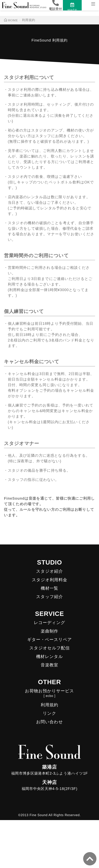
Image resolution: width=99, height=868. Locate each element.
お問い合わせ (50, 722)
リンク (50, 713)
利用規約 (49, 705)
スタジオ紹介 (50, 571)
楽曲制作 (49, 631)
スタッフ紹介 (50, 597)
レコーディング (50, 623)
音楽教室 (49, 665)
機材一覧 (49, 588)
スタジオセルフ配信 (50, 648)
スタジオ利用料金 (50, 580)
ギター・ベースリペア (50, 640)
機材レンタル (50, 657)
